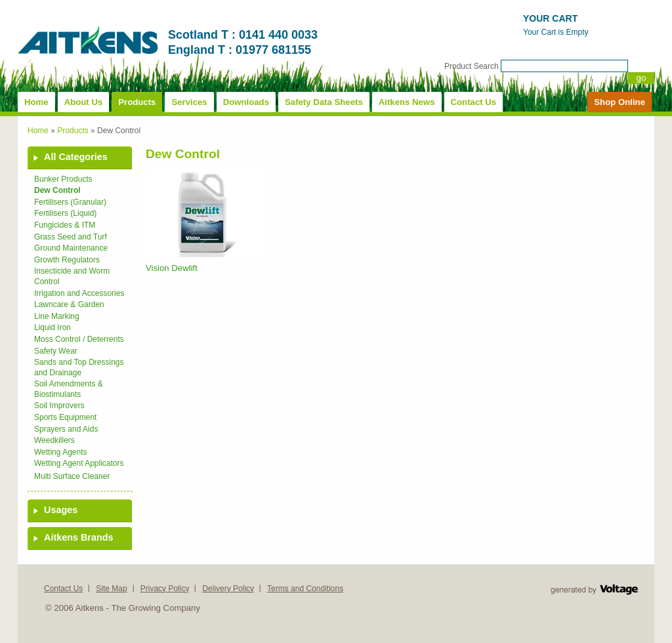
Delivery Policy (228, 589)
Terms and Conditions (305, 589)
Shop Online (619, 102)
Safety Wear (56, 351)
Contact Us (474, 102)
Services (189, 102)
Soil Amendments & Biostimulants (69, 389)
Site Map (111, 589)
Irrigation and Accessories (79, 293)
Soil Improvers (59, 405)
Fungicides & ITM (65, 225)
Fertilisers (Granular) (70, 202)
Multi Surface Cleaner (72, 476)
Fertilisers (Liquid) (65, 213)
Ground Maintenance (71, 248)
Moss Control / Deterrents (79, 339)
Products (137, 102)
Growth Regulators (67, 260)
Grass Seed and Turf (71, 237)
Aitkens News (407, 102)
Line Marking (57, 316)
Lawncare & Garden (69, 304)
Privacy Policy (165, 589)
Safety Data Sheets (324, 102)
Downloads (246, 102)
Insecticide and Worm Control (72, 276)
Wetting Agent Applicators (79, 463)
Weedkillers (54, 440)
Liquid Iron (52, 327)
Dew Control (57, 190)
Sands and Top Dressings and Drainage (79, 367)
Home (36, 102)
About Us (84, 102)
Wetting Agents (61, 452)
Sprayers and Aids (66, 429)
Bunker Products (63, 179)
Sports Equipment (65, 417)
